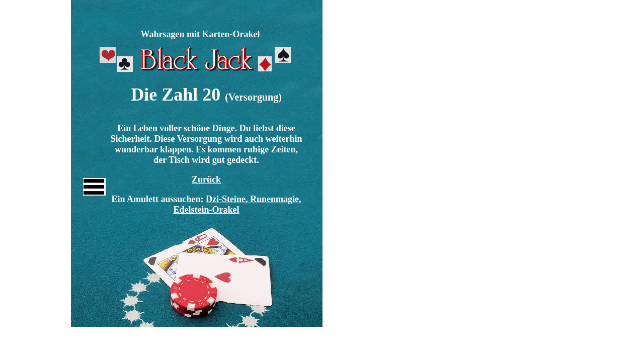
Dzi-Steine (226, 199)
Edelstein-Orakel (207, 210)
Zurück (206, 179)
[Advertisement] (195, 7)
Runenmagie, (276, 199)
